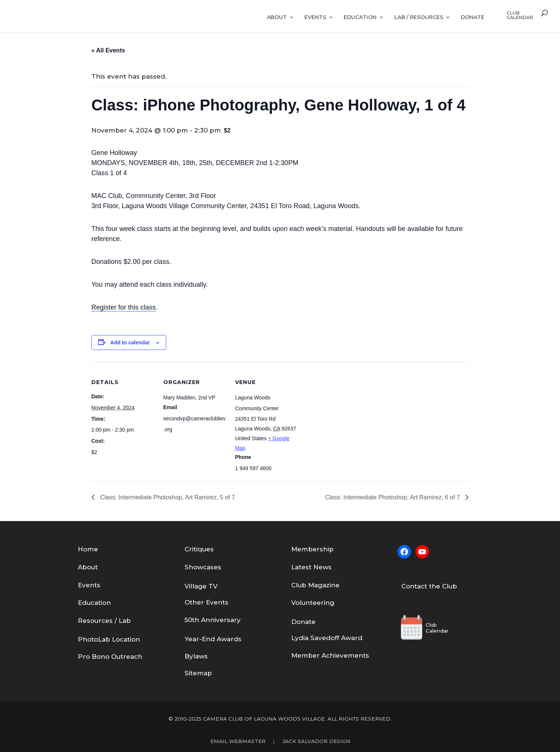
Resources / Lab (104, 621)
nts (223, 602)
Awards (229, 639)
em (303, 549)
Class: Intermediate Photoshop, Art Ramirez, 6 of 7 (393, 497)
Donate (473, 18)
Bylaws (196, 656)
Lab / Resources (419, 18)
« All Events (108, 50)
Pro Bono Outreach (110, 657)
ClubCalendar (520, 16)
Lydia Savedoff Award (327, 638)
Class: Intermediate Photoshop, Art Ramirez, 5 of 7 (167, 497)
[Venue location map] (346, 413)
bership (321, 549)
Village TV (201, 586)
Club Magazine (315, 585)
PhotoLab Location (109, 639)
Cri (189, 549)
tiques (204, 549)
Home (88, 549)
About (277, 18)
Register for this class (124, 307)
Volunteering (313, 603)
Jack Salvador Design (316, 741)
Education (360, 18)
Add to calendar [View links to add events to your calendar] (130, 342)
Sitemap (198, 673)
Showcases (203, 567)
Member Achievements (330, 655)
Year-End (201, 639)
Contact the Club (429, 586)
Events (315, 18)
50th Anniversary (213, 620)
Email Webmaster (238, 741)
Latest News (311, 567)
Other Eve (201, 602)
